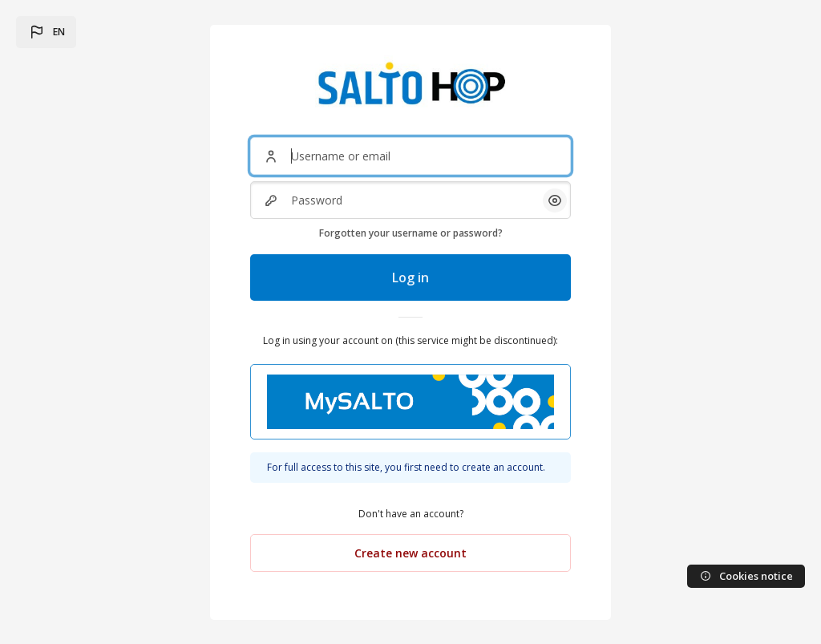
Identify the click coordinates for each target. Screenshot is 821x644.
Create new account (410, 553)
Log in (410, 277)
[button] (46, 32)
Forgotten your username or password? (411, 233)
